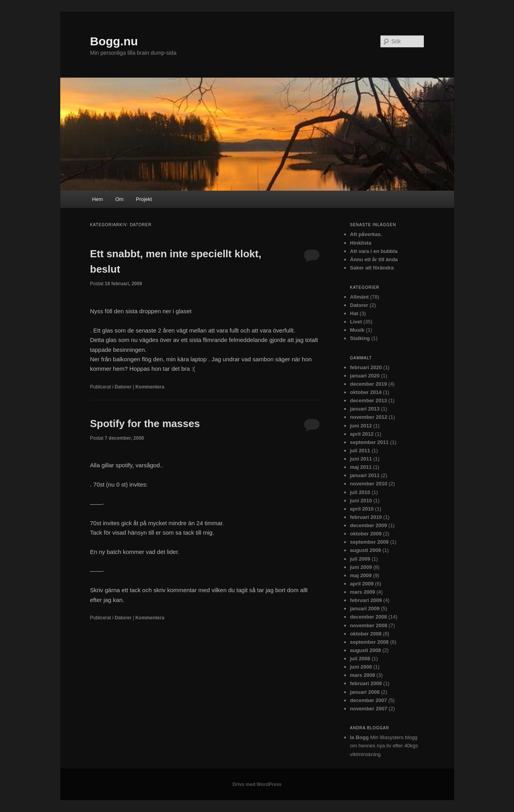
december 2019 (369, 384)
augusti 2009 (366, 550)
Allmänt (360, 297)
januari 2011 (365, 475)
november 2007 (369, 709)
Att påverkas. (366, 234)
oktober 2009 (366, 534)
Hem (97, 199)
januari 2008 (365, 692)
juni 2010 (361, 501)
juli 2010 (360, 492)
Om (120, 199)
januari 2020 (365, 376)
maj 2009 (361, 575)
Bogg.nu (114, 41)
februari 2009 (366, 600)
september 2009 (369, 542)
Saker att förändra (372, 268)
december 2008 (369, 617)
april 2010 (362, 509)
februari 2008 (366, 683)
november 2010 (369, 484)
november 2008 (369, 625)
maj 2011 (361, 467)
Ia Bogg (360, 737)
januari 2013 (365, 409)
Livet (356, 322)
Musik (357, 330)
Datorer (123, 387)
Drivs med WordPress (257, 784)
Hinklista (361, 243)
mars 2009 (363, 592)
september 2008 (369, 642)
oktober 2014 (366, 392)
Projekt (144, 199)
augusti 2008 (366, 650)
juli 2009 (360, 559)
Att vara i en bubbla (374, 251)
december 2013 (369, 400)
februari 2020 (366, 367)
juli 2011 (360, 451)
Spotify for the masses (145, 424)
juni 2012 (361, 426)
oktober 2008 (366, 634)
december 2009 (369, 525)
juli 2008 (360, 659)
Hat (354, 313)
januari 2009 (365, 609)
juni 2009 (361, 567)
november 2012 (369, 417)
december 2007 (369, 700)
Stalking (360, 338)
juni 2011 (361, 459)
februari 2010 (366, 517)
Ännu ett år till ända (374, 259)
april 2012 (362, 434)
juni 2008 (361, 667)
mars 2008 (363, 675)
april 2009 (362, 584)
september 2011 (369, 442)
